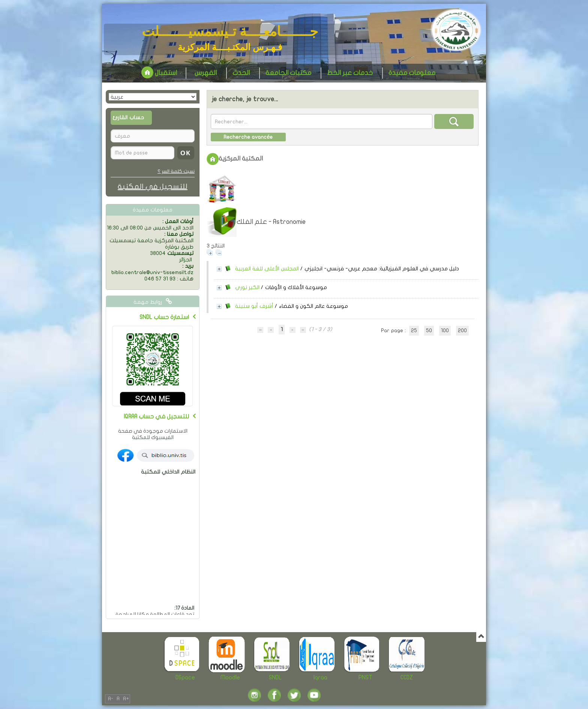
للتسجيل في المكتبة (153, 187)
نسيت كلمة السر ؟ (176, 171)
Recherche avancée (248, 137)
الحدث (241, 73)
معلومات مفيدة (412, 73)
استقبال (159, 73)
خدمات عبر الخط (350, 73)
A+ (126, 699)
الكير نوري (247, 287)
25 (414, 331)
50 (429, 331)
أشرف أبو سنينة (254, 306)
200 (462, 331)
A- (111, 699)
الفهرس (206, 73)
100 (445, 331)
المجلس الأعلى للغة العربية (267, 269)
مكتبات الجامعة (288, 73)
